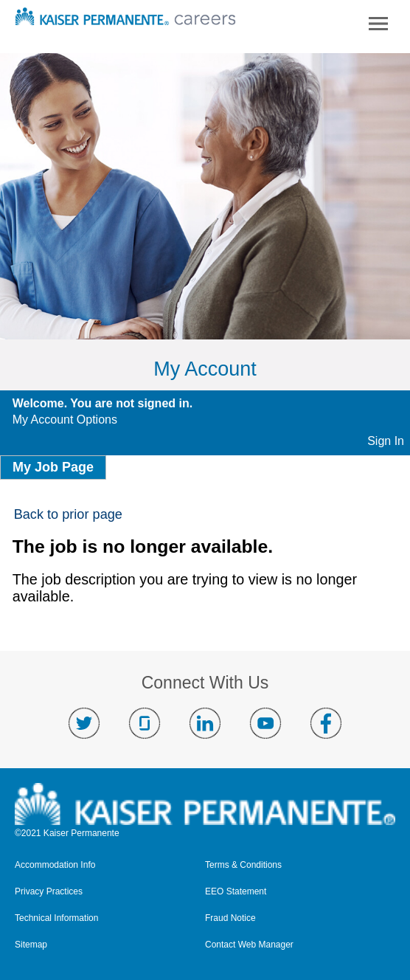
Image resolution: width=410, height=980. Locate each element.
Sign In (386, 441)
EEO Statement (236, 892)
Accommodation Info (55, 865)
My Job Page (53, 467)
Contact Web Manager (249, 945)
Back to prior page (68, 514)
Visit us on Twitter (84, 723)
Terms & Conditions (243, 865)
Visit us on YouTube (265, 723)
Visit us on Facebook (326, 723)
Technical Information (56, 918)
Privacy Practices (49, 892)
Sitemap (31, 945)
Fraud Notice (230, 918)
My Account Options (65, 420)
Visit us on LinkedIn (205, 723)
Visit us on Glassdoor (145, 723)
